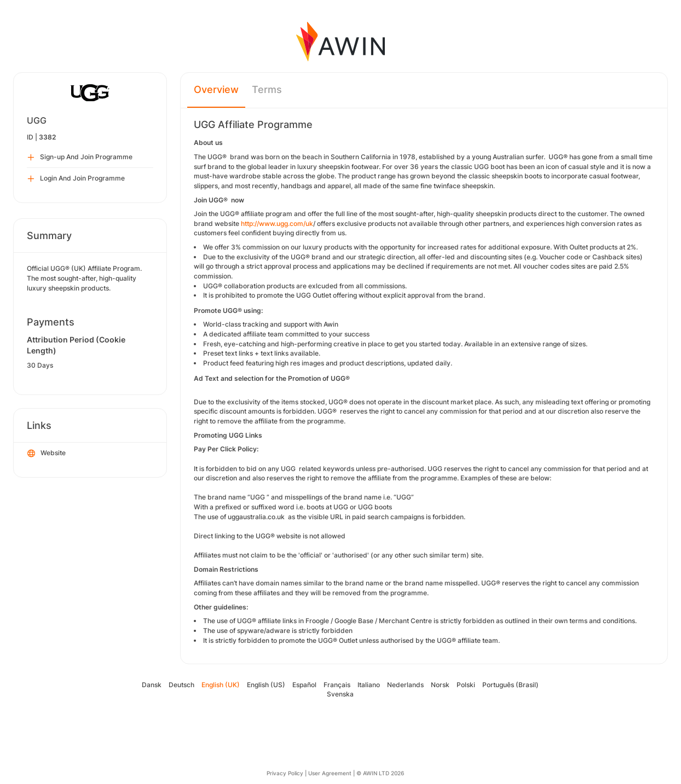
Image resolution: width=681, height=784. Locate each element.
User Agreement (330, 773)
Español (304, 685)
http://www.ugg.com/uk (277, 223)
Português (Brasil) (510, 685)
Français (337, 685)
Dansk (152, 685)
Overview (216, 89)
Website (47, 454)
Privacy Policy (285, 773)
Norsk (440, 685)
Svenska (340, 694)
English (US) (266, 685)
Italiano (369, 685)
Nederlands (405, 685)
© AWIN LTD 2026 (380, 773)
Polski (466, 685)
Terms (267, 89)
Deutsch (181, 685)
